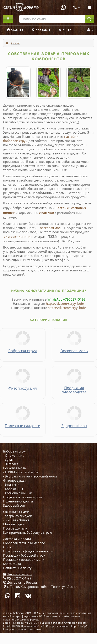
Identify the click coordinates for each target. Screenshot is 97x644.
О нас (15, 43)
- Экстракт (11, 464)
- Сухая (8, 460)
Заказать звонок (20, 574)
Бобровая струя (15, 451)
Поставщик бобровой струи (24, 555)
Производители (15, 528)
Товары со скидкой (18, 516)
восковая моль (51, 228)
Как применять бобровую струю (28, 532)
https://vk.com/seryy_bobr (65, 303)
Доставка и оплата (17, 539)
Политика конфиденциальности (28, 551)
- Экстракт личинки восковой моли (30, 476)
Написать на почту (17, 568)
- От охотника (14, 455)
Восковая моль (15, 468)
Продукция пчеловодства (23, 497)
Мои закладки (14, 524)
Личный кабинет (16, 520)
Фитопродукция (15, 480)
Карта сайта (12, 564)
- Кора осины (13, 489)
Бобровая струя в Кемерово (24, 543)
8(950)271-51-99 (17, 578)
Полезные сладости (18, 501)
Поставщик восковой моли (24, 559)
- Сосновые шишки (18, 493)
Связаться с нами (16, 512)
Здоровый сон (14, 505)
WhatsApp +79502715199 (67, 299)
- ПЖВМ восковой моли (21, 472)
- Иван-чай (11, 485)
